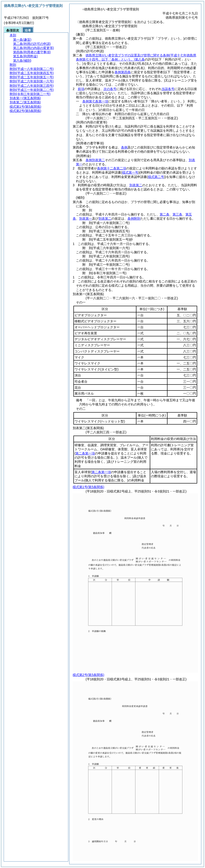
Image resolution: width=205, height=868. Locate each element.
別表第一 (86, 218)
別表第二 (136, 185)
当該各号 (168, 89)
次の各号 (110, 89)
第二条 (165, 214)
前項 (81, 89)
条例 (124, 147)
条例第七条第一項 (95, 101)
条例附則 (134, 218)
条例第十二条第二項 (112, 168)
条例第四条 (123, 72)
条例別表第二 (95, 160)
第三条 (177, 214)
